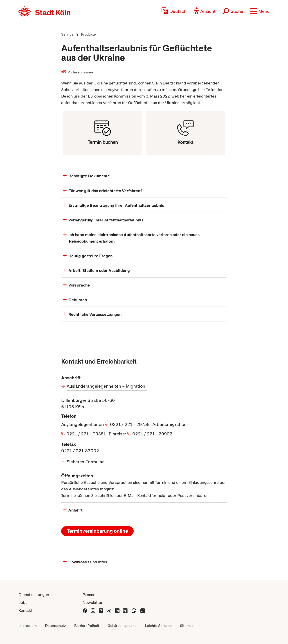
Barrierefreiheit (87, 626)
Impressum (28, 626)
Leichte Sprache (158, 626)
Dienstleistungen (34, 595)
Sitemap (187, 626)
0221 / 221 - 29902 (153, 434)
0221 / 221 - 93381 (87, 434)
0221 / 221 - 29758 (130, 424)
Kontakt (25, 610)
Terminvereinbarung (97, 531)
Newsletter (93, 602)
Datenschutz (55, 626)
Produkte (88, 34)
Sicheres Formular (85, 462)
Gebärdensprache (122, 626)
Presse (89, 595)
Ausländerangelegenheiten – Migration (106, 386)
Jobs (23, 602)
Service (67, 34)
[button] (260, 11)
